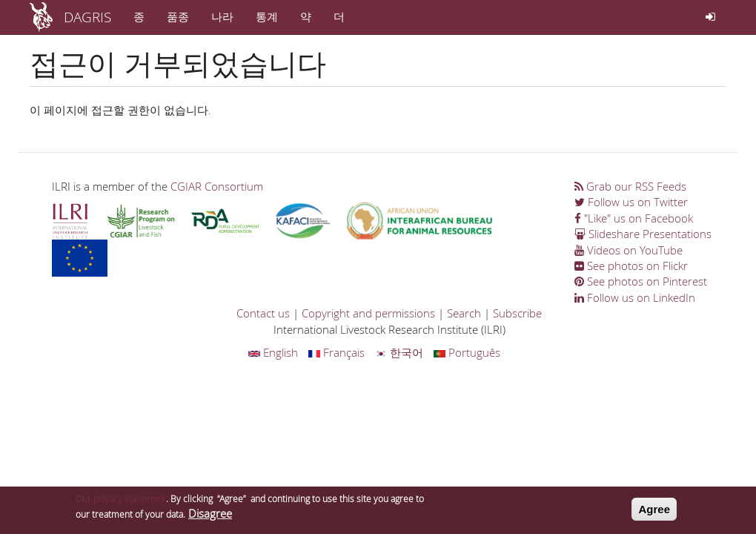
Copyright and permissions (368, 313)
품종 (178, 16)
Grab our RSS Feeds (630, 186)
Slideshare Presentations (643, 234)
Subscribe (517, 313)
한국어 (399, 352)
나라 (222, 16)
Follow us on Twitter (631, 202)
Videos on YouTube (629, 250)
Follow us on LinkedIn (635, 297)
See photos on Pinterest (641, 281)
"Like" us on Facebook (634, 218)
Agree (654, 512)
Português (467, 352)
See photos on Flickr (631, 266)
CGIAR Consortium (217, 186)
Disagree (210, 516)
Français (336, 352)
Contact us (263, 313)
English (273, 352)
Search (464, 313)
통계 (267, 16)
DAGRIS (87, 17)
